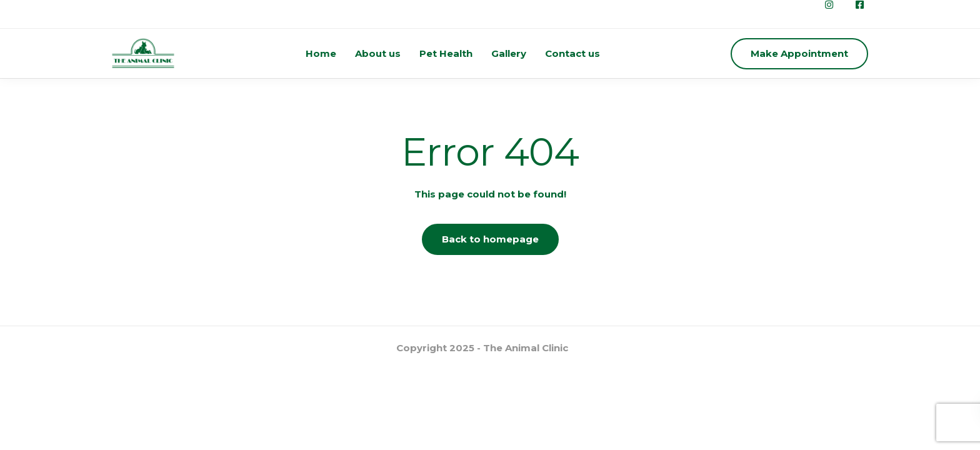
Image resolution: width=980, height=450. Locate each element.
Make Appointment (799, 53)
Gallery (509, 53)
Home (321, 53)
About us (378, 53)
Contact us (572, 53)
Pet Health (446, 53)
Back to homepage (490, 239)
